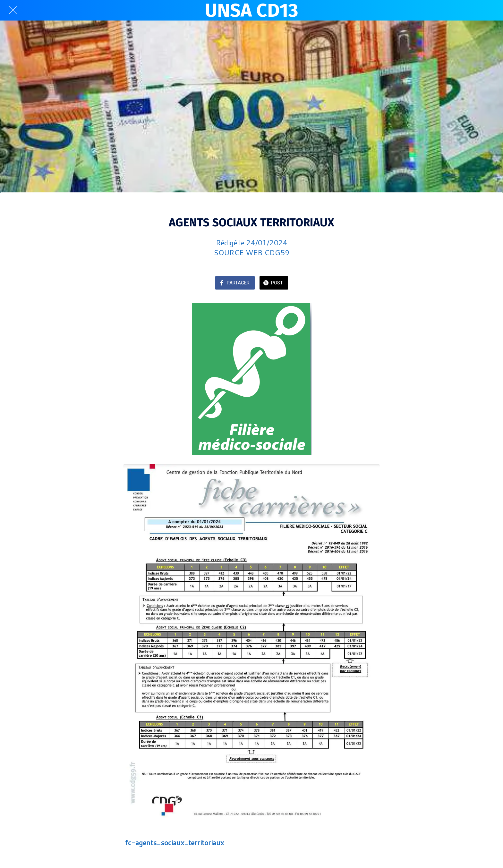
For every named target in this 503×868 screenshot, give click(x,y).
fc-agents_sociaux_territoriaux (175, 843)
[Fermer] (13, 10)
